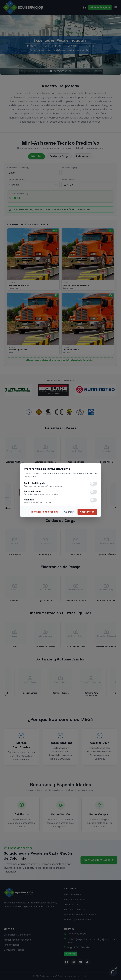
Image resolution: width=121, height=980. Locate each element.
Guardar (69, 512)
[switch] (94, 484)
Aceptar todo (87, 512)
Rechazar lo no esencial (44, 512)
